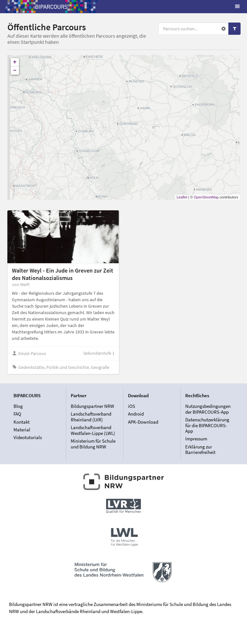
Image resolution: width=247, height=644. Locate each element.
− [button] (15, 71)
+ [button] (15, 62)
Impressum (196, 439)
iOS (132, 406)
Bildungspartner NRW (92, 406)
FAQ (17, 414)
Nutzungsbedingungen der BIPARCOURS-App (208, 409)
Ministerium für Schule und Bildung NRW (93, 444)
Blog (18, 406)
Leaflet (182, 197)
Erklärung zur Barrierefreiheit (200, 449)
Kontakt (22, 422)
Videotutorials (28, 437)
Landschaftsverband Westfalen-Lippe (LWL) (93, 430)
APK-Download (143, 422)
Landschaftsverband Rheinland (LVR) (91, 417)
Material (22, 430)
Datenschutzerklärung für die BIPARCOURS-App (207, 425)
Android (136, 414)
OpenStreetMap (206, 197)
